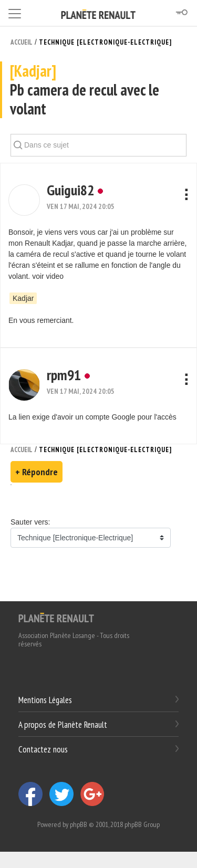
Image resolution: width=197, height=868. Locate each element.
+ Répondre (37, 472)
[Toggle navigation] (15, 12)
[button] (24, 200)
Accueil (22, 42)
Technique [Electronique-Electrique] (105, 42)
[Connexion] (181, 13)
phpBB (79, 824)
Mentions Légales (45, 700)
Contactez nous (43, 749)
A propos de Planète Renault (63, 725)
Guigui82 (70, 190)
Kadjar (23, 298)
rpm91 (64, 375)
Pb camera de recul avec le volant (98, 90)
